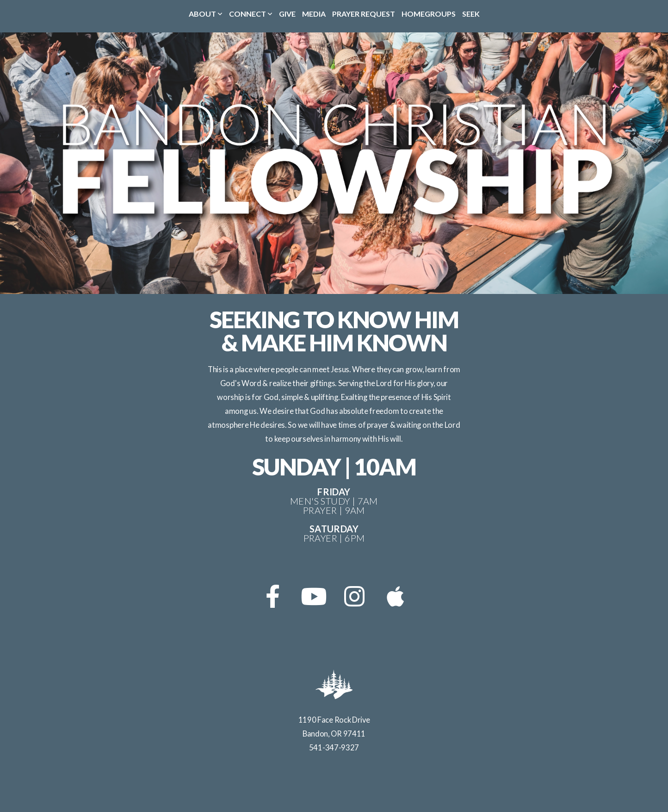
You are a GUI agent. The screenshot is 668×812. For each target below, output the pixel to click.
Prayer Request (364, 14)
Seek (471, 14)
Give (287, 14)
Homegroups (429, 14)
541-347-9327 (334, 748)
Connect (251, 14)
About (206, 14)
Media (314, 14)
